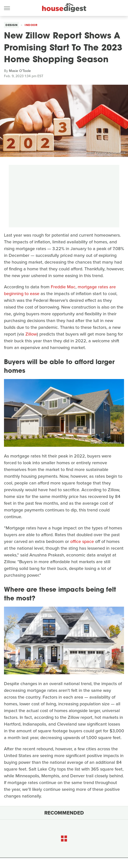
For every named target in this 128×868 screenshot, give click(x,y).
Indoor (31, 25)
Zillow (31, 334)
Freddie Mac (63, 287)
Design (11, 25)
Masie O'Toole (20, 71)
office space (82, 541)
